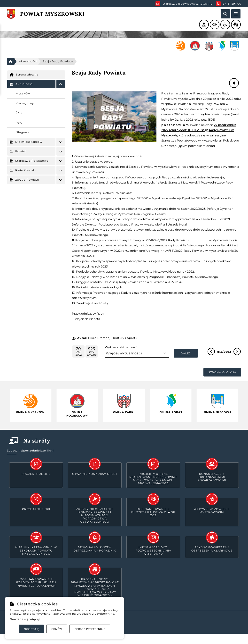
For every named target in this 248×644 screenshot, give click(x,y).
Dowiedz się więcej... (26, 619)
